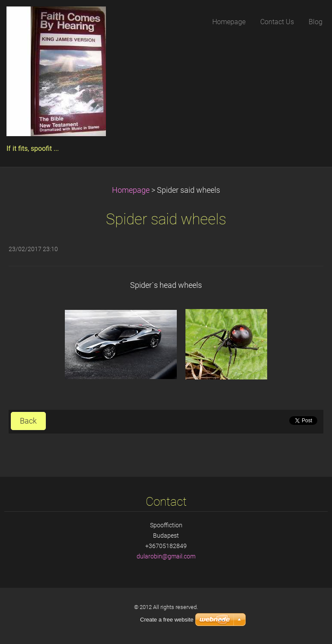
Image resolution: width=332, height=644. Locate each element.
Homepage (131, 190)
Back (28, 421)
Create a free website (167, 620)
